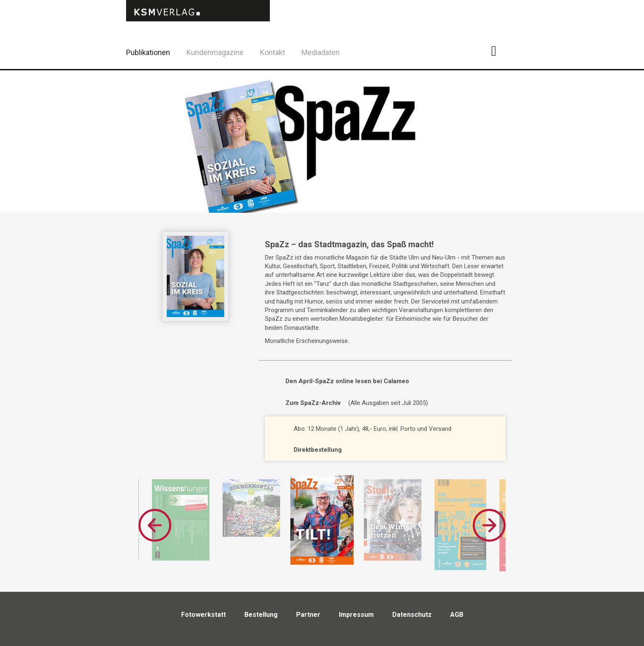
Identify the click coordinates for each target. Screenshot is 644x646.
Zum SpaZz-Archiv (313, 403)
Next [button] (489, 525)
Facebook (498, 51)
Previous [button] (155, 525)
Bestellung (261, 615)
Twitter (519, 63)
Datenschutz (412, 615)
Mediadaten (321, 52)
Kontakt (273, 52)
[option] (322, 520)
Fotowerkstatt (204, 615)
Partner (308, 615)
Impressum (356, 615)
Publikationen (148, 52)
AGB (457, 615)
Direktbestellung (318, 450)
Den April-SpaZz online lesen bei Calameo (347, 381)
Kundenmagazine (215, 52)
